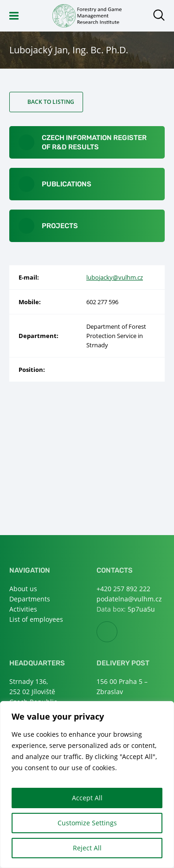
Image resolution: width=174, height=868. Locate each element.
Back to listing (51, 102)
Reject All (87, 848)
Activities (23, 609)
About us (23, 589)
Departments (30, 599)
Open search (159, 15)
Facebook (117, 632)
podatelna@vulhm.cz (129, 599)
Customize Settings (87, 823)
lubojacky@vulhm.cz (115, 277)
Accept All (87, 798)
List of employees (36, 619)
